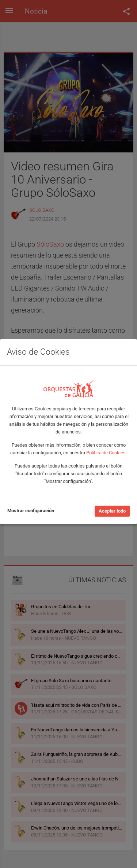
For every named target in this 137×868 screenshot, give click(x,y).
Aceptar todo (112, 511)
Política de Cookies (106, 453)
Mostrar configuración (31, 511)
